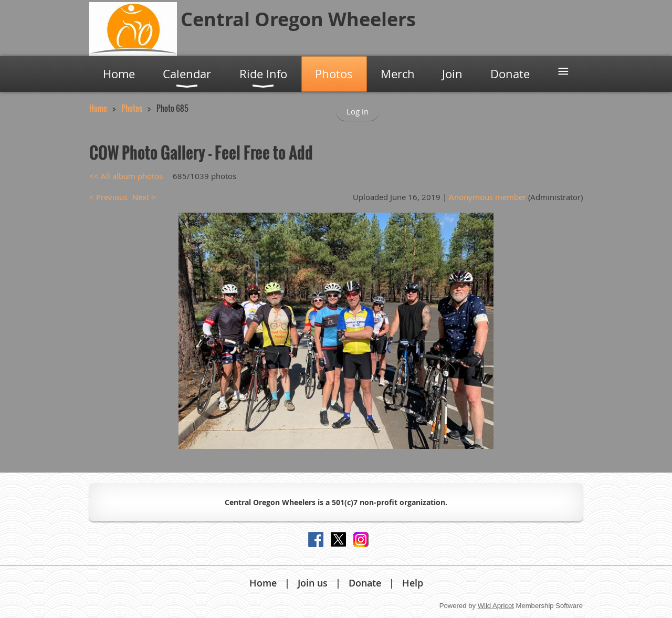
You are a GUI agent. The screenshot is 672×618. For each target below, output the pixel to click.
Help (413, 583)
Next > (144, 197)
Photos (132, 108)
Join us (313, 583)
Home (98, 108)
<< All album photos (126, 176)
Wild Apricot (496, 606)
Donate (365, 583)
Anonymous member (487, 197)
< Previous (108, 197)
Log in (358, 111)
